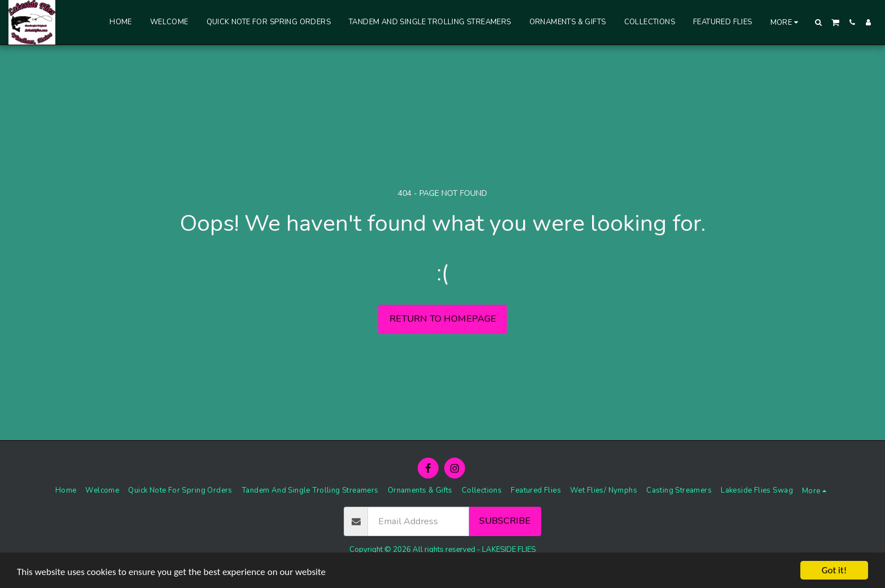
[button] (819, 22)
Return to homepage (443, 319)
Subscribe (505, 521)
